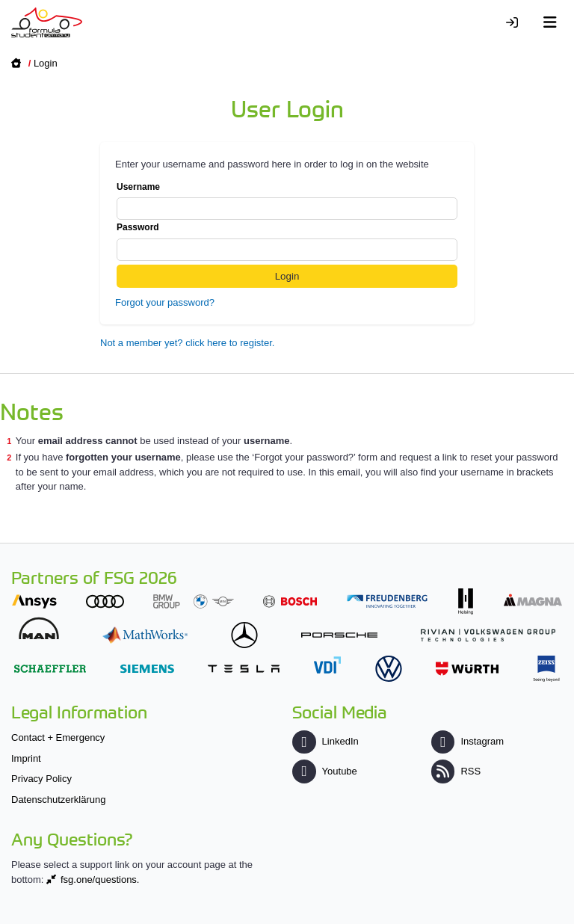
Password (287, 241)
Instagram (467, 741)
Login (46, 63)
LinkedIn (325, 741)
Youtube (324, 771)
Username (287, 201)
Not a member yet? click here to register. (187, 343)
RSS (456, 771)
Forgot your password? (165, 302)
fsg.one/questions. (100, 880)
